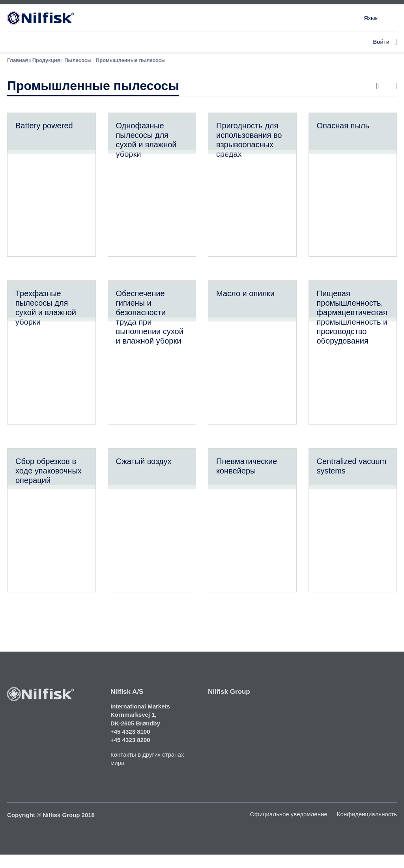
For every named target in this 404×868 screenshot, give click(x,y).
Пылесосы (78, 60)
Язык (371, 18)
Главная (18, 60)
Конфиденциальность (367, 827)
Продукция (46, 60)
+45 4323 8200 (130, 753)
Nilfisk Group (229, 705)
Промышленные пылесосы (131, 60)
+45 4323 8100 (130, 745)
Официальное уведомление (288, 827)
